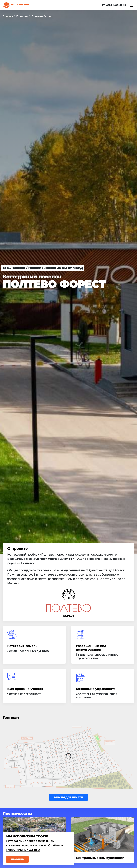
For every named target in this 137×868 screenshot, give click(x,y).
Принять (17, 859)
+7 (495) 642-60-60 (114, 5)
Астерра (16, 5)
